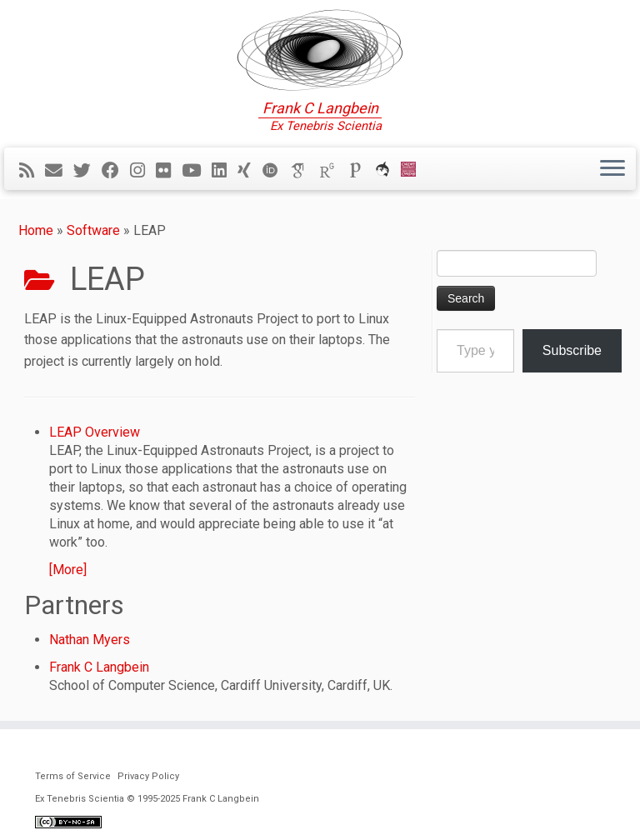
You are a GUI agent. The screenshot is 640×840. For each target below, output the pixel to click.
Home (36, 230)
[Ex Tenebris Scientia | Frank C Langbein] (320, 50)
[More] (68, 570)
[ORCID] (276, 171)
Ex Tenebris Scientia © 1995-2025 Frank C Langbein (147, 799)
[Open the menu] (612, 169)
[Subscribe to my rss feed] (32, 171)
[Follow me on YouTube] (197, 171)
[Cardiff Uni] (414, 171)
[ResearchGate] (332, 171)
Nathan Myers (90, 640)
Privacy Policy (148, 776)
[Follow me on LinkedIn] (225, 171)
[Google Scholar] (304, 171)
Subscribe (572, 350)
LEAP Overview (95, 432)
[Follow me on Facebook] (116, 171)
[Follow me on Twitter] (87, 171)
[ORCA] (388, 171)
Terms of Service (73, 776)
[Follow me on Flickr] (169, 171)
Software (93, 230)
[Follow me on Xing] (250, 171)
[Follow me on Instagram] (143, 171)
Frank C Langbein (99, 667)
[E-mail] (59, 171)
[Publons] (361, 171)
